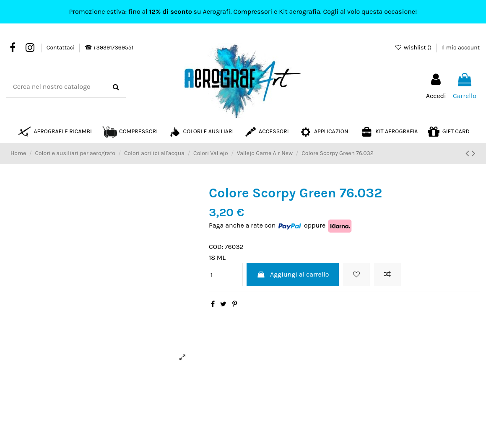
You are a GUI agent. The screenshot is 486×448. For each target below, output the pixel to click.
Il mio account (461, 48)
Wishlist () (414, 48)
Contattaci (61, 48)
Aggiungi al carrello (293, 274)
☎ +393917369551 (109, 48)
